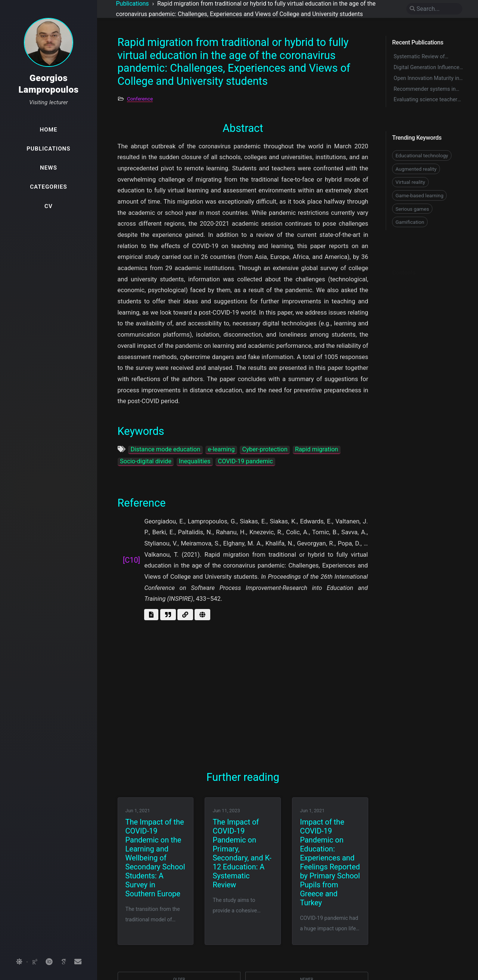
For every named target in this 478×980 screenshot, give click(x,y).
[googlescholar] (63, 962)
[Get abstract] (151, 615)
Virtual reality (410, 182)
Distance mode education (166, 449)
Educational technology (422, 155)
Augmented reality (416, 169)
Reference (406, 300)
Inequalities (195, 461)
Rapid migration (317, 449)
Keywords (405, 288)
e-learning (221, 449)
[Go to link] (185, 615)
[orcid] (49, 962)
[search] (434, 9)
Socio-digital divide (146, 461)
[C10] (131, 560)
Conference (140, 99)
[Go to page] (202, 615)
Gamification (410, 222)
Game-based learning (419, 195)
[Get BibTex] (168, 615)
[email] (78, 962)
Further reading (412, 312)
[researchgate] (35, 962)
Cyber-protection (265, 449)
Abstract (403, 276)
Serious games (412, 209)
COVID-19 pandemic (245, 461)
